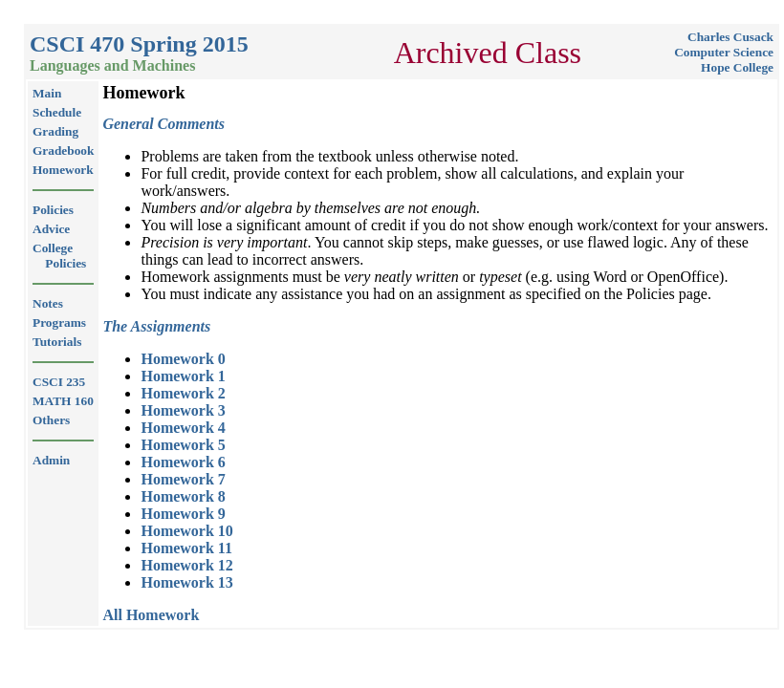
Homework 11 (186, 548)
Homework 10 (186, 531)
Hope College (737, 67)
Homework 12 (186, 565)
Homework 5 (183, 445)
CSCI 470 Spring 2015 (139, 44)
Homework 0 (183, 359)
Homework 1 (183, 376)
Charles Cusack (730, 37)
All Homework (151, 615)
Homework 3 (183, 410)
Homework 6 (183, 462)
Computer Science (724, 52)
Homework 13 (186, 582)
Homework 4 (183, 428)
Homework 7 (183, 479)
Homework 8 (183, 496)
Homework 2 (183, 393)
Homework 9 (183, 514)
